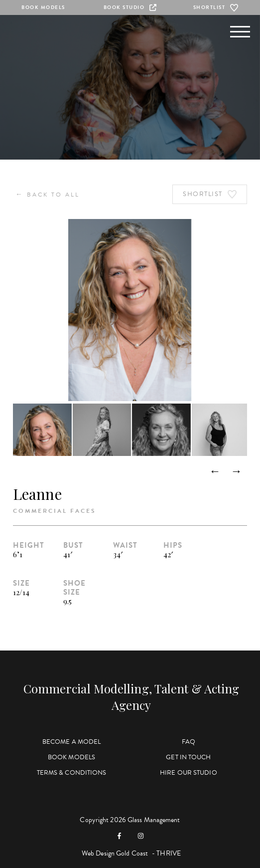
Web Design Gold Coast (115, 853)
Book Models (43, 7)
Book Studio (130, 7)
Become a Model (71, 742)
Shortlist (217, 7)
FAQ (189, 742)
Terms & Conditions (72, 773)
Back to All (48, 194)
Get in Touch (188, 757)
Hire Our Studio (189, 773)
